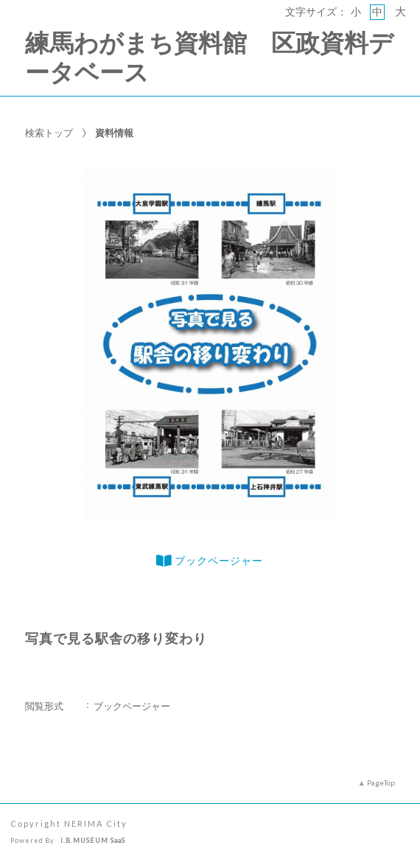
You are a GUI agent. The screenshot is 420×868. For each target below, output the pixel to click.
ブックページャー (210, 561)
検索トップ (49, 133)
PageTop (381, 783)
